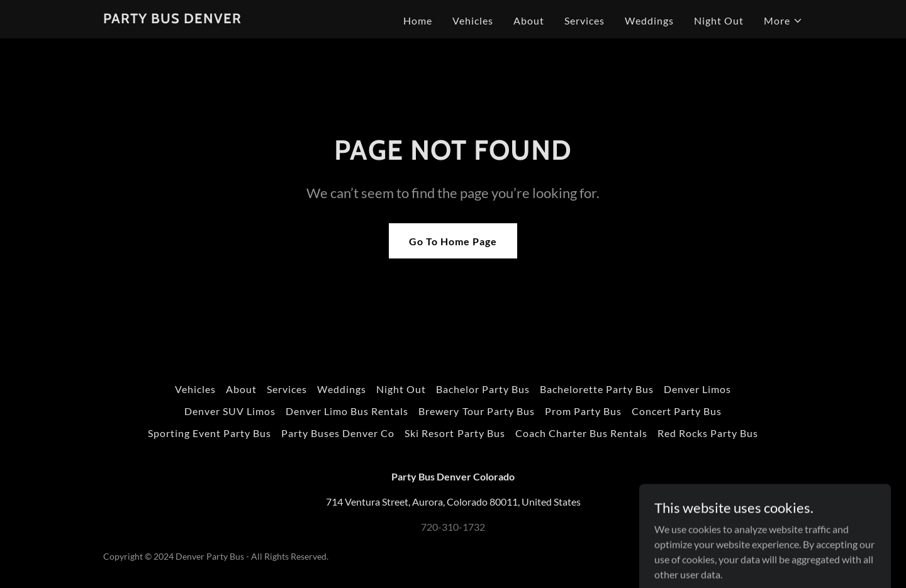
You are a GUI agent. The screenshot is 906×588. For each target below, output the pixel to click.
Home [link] (418, 20)
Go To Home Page (453, 241)
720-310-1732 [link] (453, 527)
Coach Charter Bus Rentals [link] (581, 433)
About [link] (529, 20)
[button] (783, 21)
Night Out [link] (719, 20)
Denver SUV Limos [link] (230, 411)
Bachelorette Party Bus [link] (597, 389)
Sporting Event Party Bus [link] (210, 433)
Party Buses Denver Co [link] (338, 433)
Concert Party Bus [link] (677, 411)
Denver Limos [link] (697, 389)
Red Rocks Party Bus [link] (708, 433)
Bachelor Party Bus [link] (483, 389)
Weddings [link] (649, 20)
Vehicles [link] (473, 20)
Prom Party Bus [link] (583, 411)
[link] (172, 19)
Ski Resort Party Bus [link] (455, 433)
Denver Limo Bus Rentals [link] (347, 411)
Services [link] (584, 20)
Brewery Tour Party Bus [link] (476, 411)
